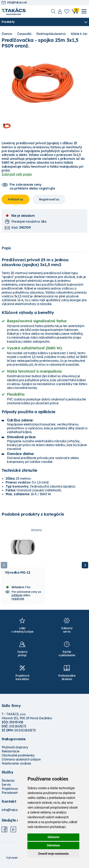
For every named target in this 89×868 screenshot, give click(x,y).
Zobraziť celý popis (17, 174)
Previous (4, 565)
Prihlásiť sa (16, 199)
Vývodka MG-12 (18, 572)
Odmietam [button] (53, 845)
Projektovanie (12, 789)
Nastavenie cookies (16, 764)
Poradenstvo (11, 793)
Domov (7, 34)
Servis (6, 785)
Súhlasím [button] (53, 837)
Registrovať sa (49, 199)
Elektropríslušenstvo (51, 34)
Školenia (8, 781)
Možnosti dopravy (15, 747)
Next (85, 565)
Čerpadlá (24, 34)
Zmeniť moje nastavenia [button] (53, 854)
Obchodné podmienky (18, 755)
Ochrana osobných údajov (21, 759)
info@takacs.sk (14, 3)
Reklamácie (11, 751)
